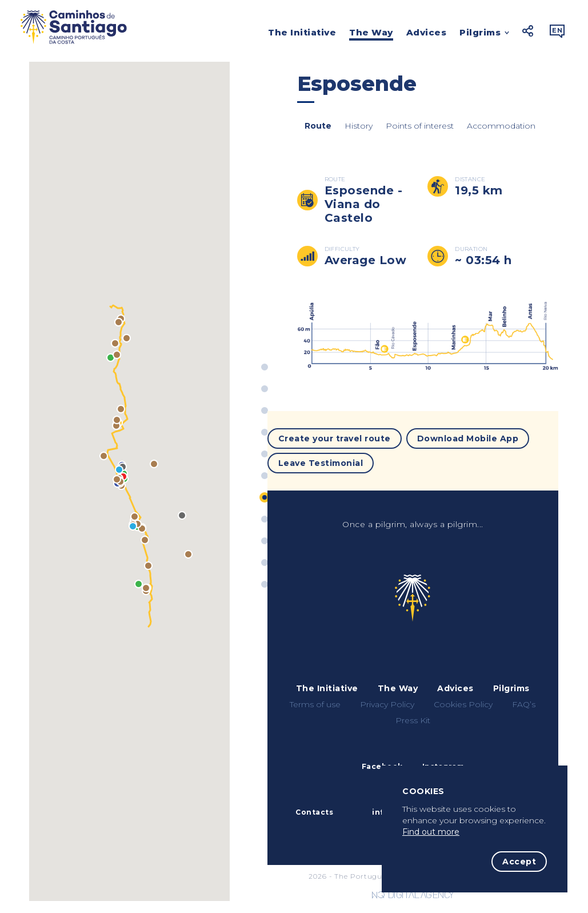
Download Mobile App (468, 436)
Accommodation (494, 132)
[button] (111, 370)
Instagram (443, 761)
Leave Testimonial (321, 457)
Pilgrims (480, 34)
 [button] (557, 31)
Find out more (431, 832)
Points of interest (412, 132)
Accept (519, 862)
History (351, 132)
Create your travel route (335, 436)
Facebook (382, 761)
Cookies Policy (463, 699)
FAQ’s (524, 699)
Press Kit (413, 715)
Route (311, 132)
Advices (427, 32)
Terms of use (315, 699)
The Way (371, 32)
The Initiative (302, 32)
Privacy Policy (387, 699)
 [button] (528, 31)
